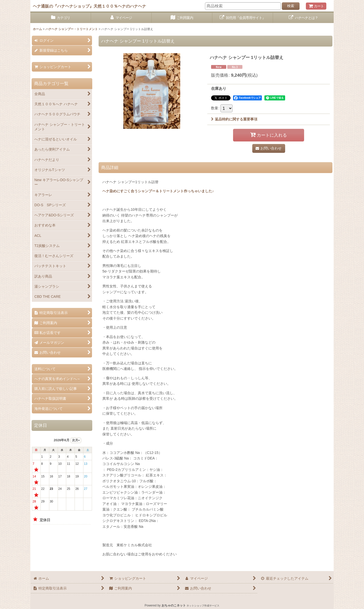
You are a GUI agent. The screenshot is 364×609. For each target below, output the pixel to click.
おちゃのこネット (174, 605)
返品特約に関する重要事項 (234, 119)
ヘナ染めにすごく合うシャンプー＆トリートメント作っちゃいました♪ (158, 191)
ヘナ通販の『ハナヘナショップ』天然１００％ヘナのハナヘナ (89, 6)
